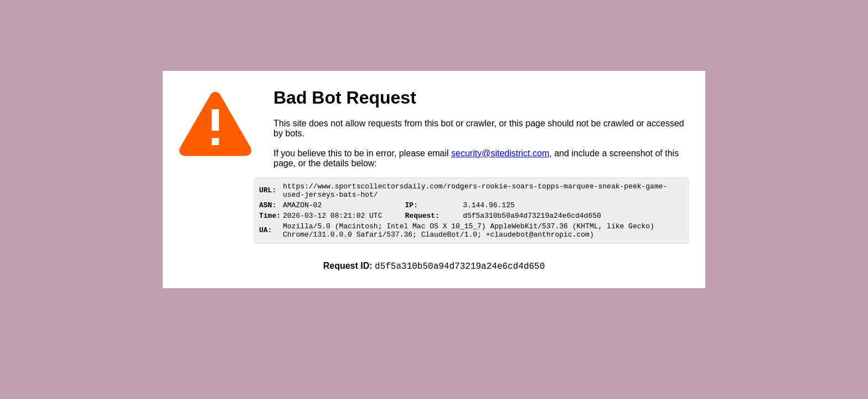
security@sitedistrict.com (500, 153)
